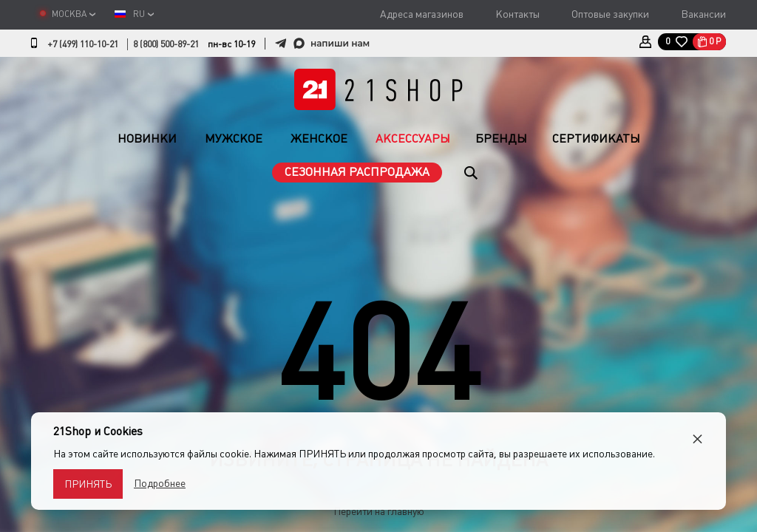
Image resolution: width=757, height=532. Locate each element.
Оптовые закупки (610, 14)
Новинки (147, 139)
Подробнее (160, 483)
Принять (88, 484)
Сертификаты (596, 139)
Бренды (501, 139)
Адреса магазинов (422, 14)
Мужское (234, 139)
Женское (319, 139)
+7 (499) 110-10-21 (83, 44)
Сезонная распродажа (357, 172)
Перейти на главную (379, 511)
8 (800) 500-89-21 (166, 44)
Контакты (517, 14)
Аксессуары (413, 139)
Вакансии (703, 14)
